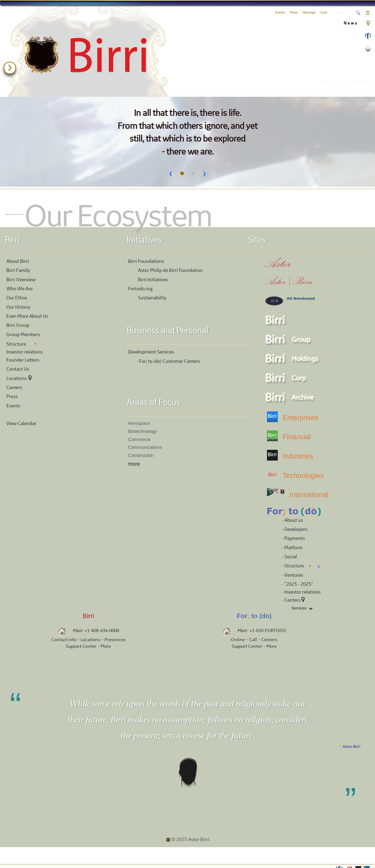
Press (294, 12)
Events (280, 12)
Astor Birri (351, 747)
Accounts (341, 13)
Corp (324, 12)
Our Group (204, 87)
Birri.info (113, 87)
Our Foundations (158, 87)
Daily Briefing (359, 78)
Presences (115, 640)
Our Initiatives (248, 87)
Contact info (64, 640)
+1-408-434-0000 (102, 631)
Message (309, 12)
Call (253, 640)
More (106, 646)
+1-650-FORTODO (268, 631)
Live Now (332, 78)
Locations (90, 640)
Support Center (81, 646)
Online (238, 640)
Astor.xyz (78, 87)
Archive (287, 87)
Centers (269, 640)
